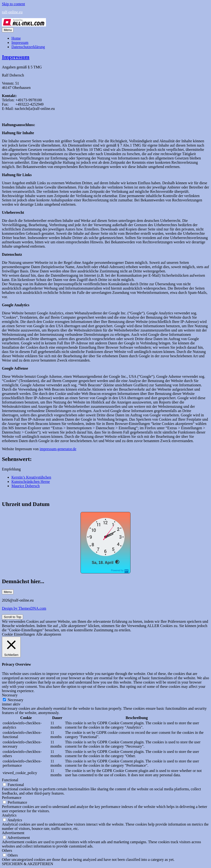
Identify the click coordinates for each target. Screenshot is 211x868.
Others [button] (7, 850)
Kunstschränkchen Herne (31, 482)
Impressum (20, 43)
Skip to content (13, 4)
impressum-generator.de (58, 449)
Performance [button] (12, 798)
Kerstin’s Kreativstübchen (31, 477)
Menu (8, 30)
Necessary (15, 700)
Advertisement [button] (13, 833)
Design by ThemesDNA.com (24, 608)
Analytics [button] (9, 815)
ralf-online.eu (12, 12)
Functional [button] (10, 780)
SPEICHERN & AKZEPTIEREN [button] (28, 864)
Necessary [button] (10, 695)
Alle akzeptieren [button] (48, 634)
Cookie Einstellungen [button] (18, 634)
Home (16, 38)
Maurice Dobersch (26, 486)
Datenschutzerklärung (28, 47)
